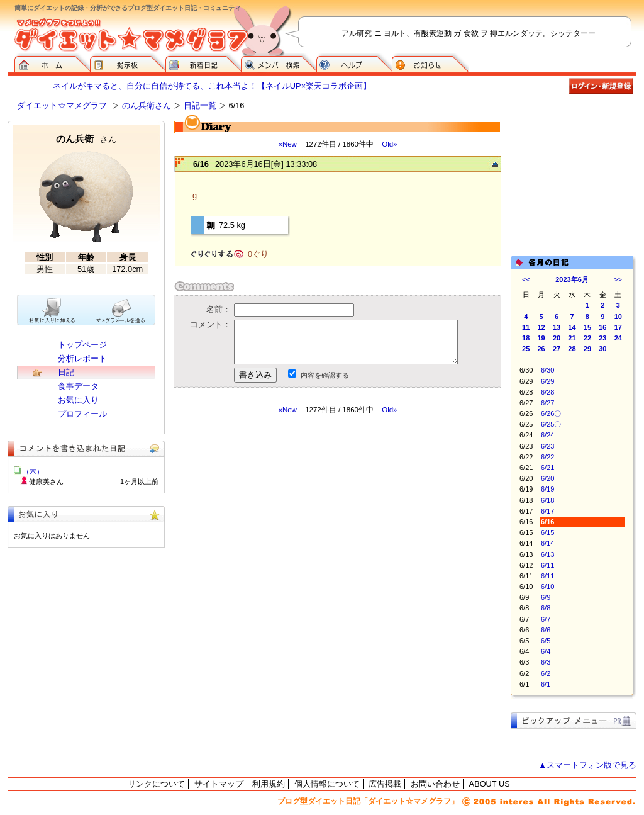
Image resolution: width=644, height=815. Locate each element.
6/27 (547, 403)
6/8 (546, 608)
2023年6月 (572, 279)
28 (572, 349)
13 (557, 327)
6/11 (547, 565)
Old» (389, 144)
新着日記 (203, 63)
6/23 (547, 446)
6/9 (546, 597)
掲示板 (128, 63)
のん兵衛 (86, 139)
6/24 (547, 435)
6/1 (546, 684)
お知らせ (430, 63)
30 (602, 349)
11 (526, 327)
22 (587, 338)
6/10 (547, 587)
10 (618, 317)
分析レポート (82, 358)
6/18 (547, 500)
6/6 (546, 630)
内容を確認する (325, 375)
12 (541, 327)
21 (572, 338)
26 (541, 349)
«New (287, 144)
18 (526, 338)
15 (587, 327)
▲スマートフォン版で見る (587, 765)
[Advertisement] (292, 528)
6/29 (547, 381)
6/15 (547, 532)
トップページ (82, 345)
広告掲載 (385, 784)
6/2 (546, 673)
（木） (33, 471)
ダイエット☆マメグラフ (62, 105)
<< (526, 279)
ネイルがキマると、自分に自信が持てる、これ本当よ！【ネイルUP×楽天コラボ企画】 (212, 86)
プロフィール (82, 414)
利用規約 (269, 784)
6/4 (546, 651)
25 (526, 349)
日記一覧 (200, 105)
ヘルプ (354, 63)
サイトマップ (219, 784)
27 (557, 349)
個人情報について (327, 784)
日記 (66, 372)
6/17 (547, 511)
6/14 (547, 543)
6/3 (546, 662)
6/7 (546, 619)
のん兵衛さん (147, 105)
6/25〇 (551, 424)
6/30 (547, 370)
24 (618, 338)
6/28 (547, 392)
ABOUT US (490, 784)
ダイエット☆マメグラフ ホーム (52, 63)
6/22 (547, 457)
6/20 (547, 478)
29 (587, 349)
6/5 (546, 641)
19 (541, 338)
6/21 (547, 468)
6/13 (547, 554)
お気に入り (78, 400)
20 (557, 338)
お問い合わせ (435, 784)
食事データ (78, 386)
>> (618, 279)
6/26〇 (551, 413)
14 (572, 327)
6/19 (547, 489)
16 (602, 327)
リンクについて (156, 784)
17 (618, 327)
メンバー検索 (279, 63)
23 (602, 338)
